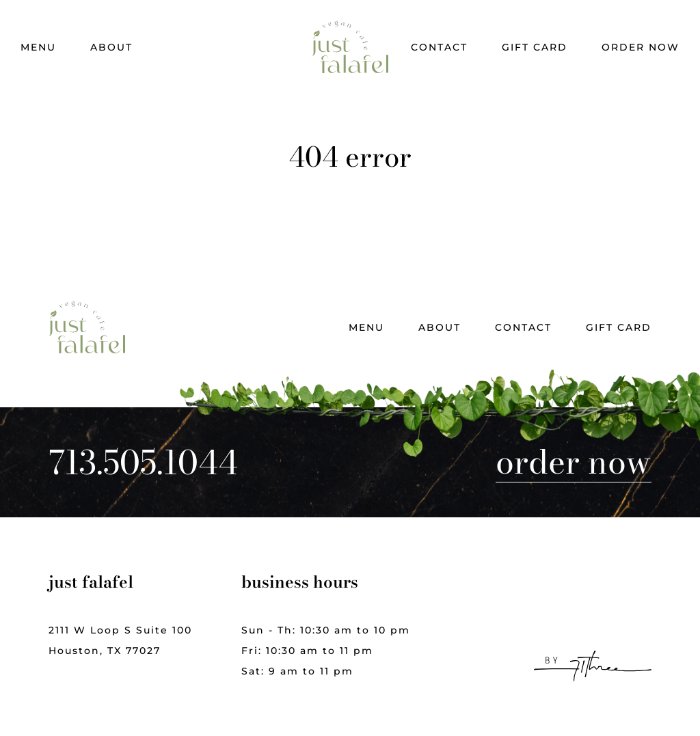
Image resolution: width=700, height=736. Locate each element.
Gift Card (535, 47)
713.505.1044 (143, 463)
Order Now (641, 47)
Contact (439, 47)
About (111, 47)
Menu (38, 47)
